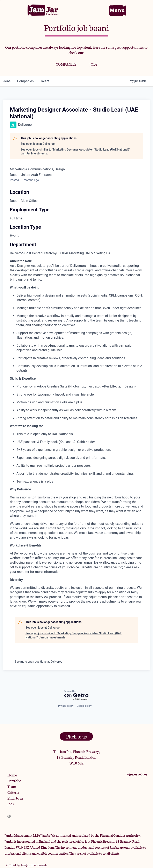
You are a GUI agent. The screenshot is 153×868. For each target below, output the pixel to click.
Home (12, 775)
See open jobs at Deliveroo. (38, 144)
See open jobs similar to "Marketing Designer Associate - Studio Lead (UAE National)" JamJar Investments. (75, 152)
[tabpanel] (76, 434)
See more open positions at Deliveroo (39, 662)
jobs (7, 81)
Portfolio (14, 781)
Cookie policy (84, 706)
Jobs (11, 804)
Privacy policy (66, 706)
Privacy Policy (136, 775)
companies (25, 81)
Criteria (13, 792)
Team (12, 786)
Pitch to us (15, 798)
